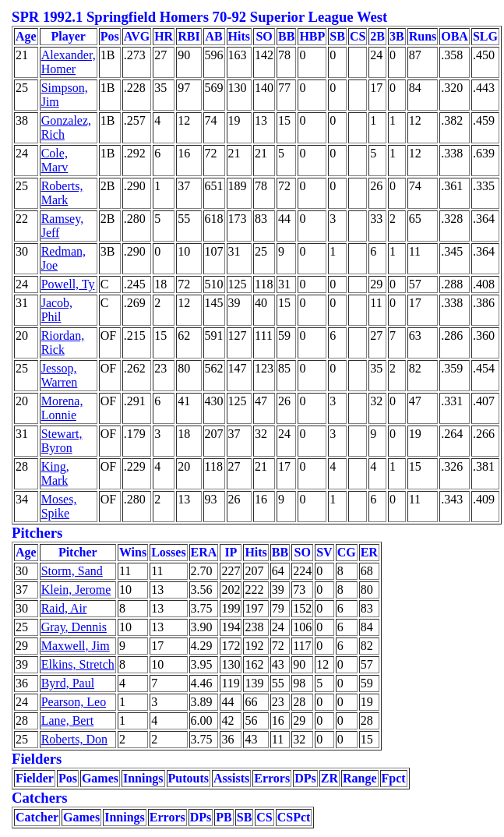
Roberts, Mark (62, 193)
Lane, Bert (68, 720)
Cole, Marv (55, 160)
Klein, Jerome (76, 590)
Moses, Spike (59, 506)
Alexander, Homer (69, 62)
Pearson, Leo (74, 702)
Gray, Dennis (74, 627)
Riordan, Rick (63, 343)
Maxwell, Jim (76, 646)
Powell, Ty (68, 284)
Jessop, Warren (60, 375)
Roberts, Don (74, 739)
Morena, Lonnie (62, 408)
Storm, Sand (72, 571)
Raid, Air (64, 608)
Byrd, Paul (68, 683)
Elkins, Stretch (78, 664)
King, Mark (55, 473)
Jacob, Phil (57, 310)
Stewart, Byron (62, 441)
